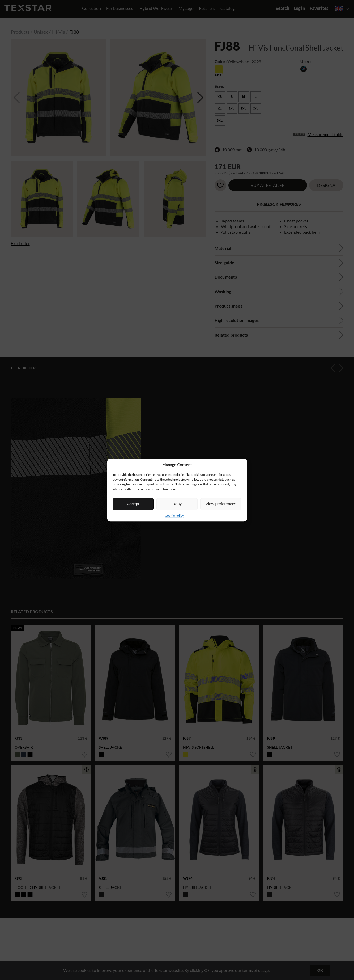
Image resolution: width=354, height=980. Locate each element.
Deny (177, 504)
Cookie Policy (174, 516)
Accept (133, 504)
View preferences (221, 504)
